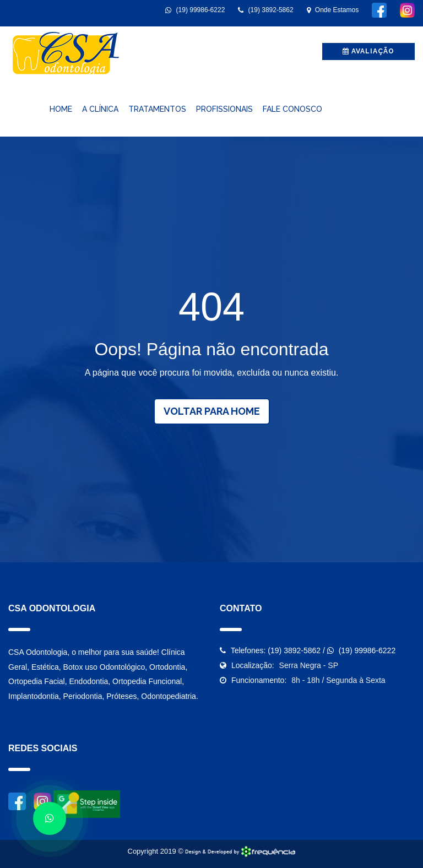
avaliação (368, 51)
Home (61, 109)
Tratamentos (157, 109)
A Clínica (100, 109)
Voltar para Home (212, 411)
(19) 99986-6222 (195, 10)
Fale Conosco (292, 109)
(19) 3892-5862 (265, 10)
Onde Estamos (333, 10)
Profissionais (224, 109)
